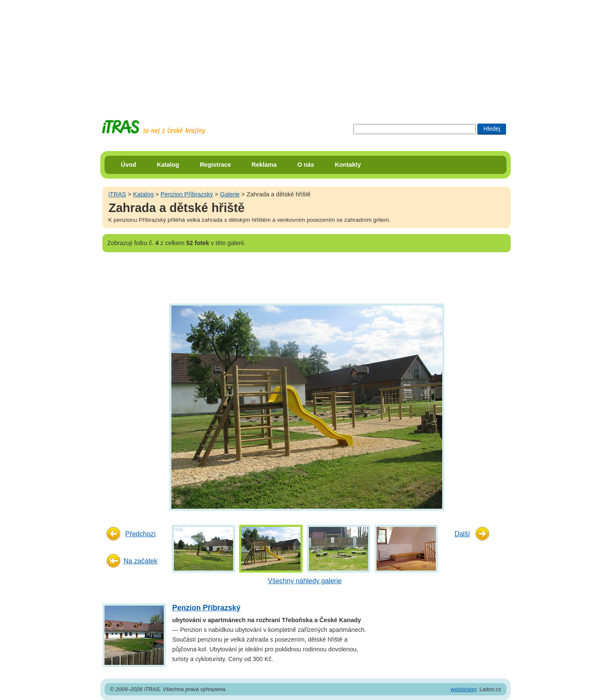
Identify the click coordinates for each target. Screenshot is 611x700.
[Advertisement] (305, 53)
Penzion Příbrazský (187, 194)
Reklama (264, 165)
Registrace (215, 165)
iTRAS (117, 194)
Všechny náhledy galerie (305, 581)
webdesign (464, 689)
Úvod (129, 165)
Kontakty (348, 165)
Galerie (230, 194)
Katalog (168, 165)
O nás (306, 165)
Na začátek (140, 561)
